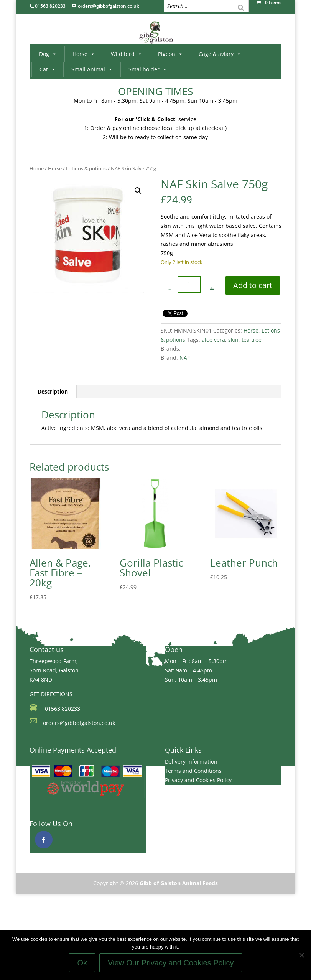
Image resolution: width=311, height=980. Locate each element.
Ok (82, 963)
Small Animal (92, 69)
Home (37, 168)
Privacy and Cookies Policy (198, 780)
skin (233, 340)
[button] (138, 191)
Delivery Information (191, 762)
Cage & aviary (220, 54)
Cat (48, 69)
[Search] (241, 7)
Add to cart (253, 285)
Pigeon (170, 54)
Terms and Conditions (193, 771)
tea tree (252, 340)
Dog (48, 54)
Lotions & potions (86, 168)
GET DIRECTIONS (51, 694)
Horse (84, 54)
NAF (185, 358)
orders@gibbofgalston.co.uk (79, 723)
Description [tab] (53, 391)
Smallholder (148, 69)
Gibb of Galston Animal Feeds (179, 883)
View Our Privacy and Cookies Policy (171, 963)
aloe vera (213, 340)
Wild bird (127, 54)
